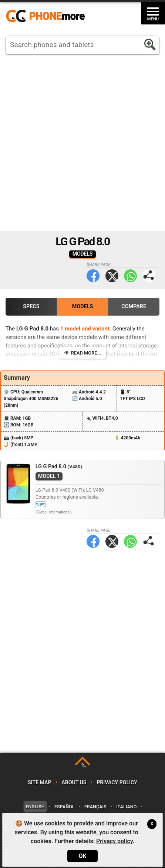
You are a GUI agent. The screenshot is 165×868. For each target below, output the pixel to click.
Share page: (149, 276)
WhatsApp (130, 276)
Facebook (93, 276)
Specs (31, 307)
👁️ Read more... (83, 353)
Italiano (126, 807)
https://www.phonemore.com (47, 16)
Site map (40, 783)
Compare (134, 307)
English (35, 807)
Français (95, 807)
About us (74, 783)
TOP (83, 765)
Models (83, 307)
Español (64, 807)
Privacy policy (117, 783)
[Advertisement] (82, 143)
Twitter (112, 276)
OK (82, 856)
